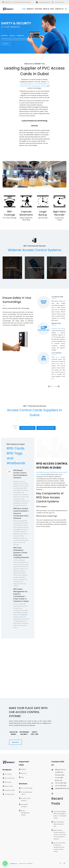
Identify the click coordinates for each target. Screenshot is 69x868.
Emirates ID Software (25, 806)
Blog (52, 9)
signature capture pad (58, 328)
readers (18, 529)
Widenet (30, 863)
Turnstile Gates (10, 794)
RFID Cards (8, 782)
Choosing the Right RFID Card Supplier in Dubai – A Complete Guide (60, 815)
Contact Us (59, 9)
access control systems (40, 84)
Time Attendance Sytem (27, 793)
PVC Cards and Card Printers (46, 428)
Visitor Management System (25, 813)
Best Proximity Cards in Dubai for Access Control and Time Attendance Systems (60, 835)
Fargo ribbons (28, 84)
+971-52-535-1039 (59, 2)
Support (24, 769)
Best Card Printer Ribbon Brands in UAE (59, 824)
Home (24, 9)
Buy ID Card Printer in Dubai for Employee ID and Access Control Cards (59, 847)
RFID (16, 428)
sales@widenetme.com (45, 2)
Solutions (38, 9)
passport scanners (41, 86)
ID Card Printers (10, 778)
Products (30, 9)
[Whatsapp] (5, 863)
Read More (15, 742)
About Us (46, 9)
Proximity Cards (10, 790)
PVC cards (31, 86)
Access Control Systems (26, 799)
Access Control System (27, 428)
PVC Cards (8, 774)
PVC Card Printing (27, 788)
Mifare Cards (9, 786)
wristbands (24, 615)
